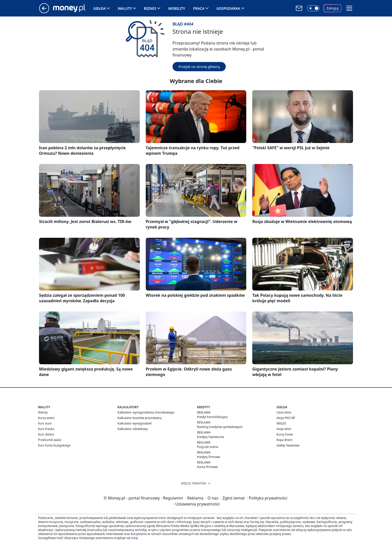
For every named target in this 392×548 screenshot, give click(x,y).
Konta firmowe (207, 467)
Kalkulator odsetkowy (133, 429)
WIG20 (281, 423)
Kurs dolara (46, 434)
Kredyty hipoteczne (210, 437)
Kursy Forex (285, 434)
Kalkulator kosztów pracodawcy (140, 418)
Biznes (150, 8)
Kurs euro (45, 423)
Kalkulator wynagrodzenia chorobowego (146, 412)
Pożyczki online (208, 447)
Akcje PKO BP (286, 418)
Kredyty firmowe (209, 457)
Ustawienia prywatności (196, 504)
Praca (199, 8)
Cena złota (284, 412)
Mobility (177, 8)
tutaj (134, 538)
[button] (349, 8)
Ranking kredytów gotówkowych (220, 427)
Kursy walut (46, 418)
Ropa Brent (284, 440)
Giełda (99, 8)
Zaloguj (333, 8)
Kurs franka (46, 429)
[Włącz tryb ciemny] (313, 8)
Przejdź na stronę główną (199, 67)
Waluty (125, 8)
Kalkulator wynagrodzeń (135, 423)
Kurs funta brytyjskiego (54, 445)
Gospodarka (228, 8)
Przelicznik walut (50, 440)
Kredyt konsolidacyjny (212, 417)
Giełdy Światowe (288, 445)
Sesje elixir (284, 429)
